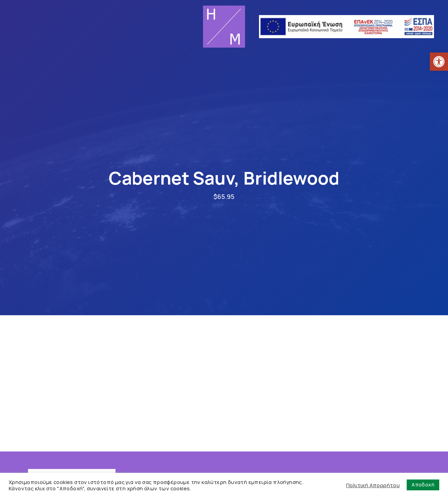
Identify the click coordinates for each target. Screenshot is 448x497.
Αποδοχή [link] (423, 485)
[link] (439, 62)
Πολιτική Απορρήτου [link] (373, 485)
